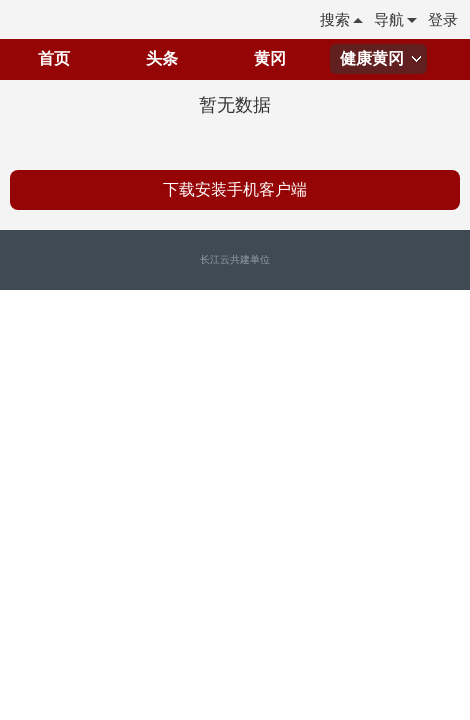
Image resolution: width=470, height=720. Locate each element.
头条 (162, 58)
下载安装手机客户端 (235, 189)
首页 (54, 58)
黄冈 (270, 58)
